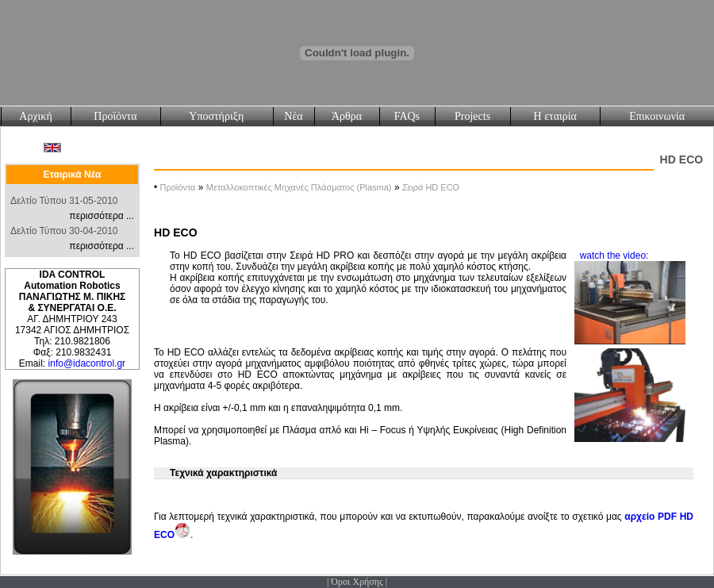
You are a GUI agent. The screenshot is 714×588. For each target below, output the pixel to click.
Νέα (293, 116)
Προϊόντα (115, 116)
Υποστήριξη (216, 116)
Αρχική (35, 116)
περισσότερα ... (102, 216)
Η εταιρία (555, 116)
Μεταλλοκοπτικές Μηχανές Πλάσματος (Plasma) (299, 187)
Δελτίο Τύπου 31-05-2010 (64, 201)
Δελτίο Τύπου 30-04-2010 (64, 231)
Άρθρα (347, 116)
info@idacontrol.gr (87, 363)
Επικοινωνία (657, 116)
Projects (472, 116)
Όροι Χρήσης (357, 582)
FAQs (407, 116)
